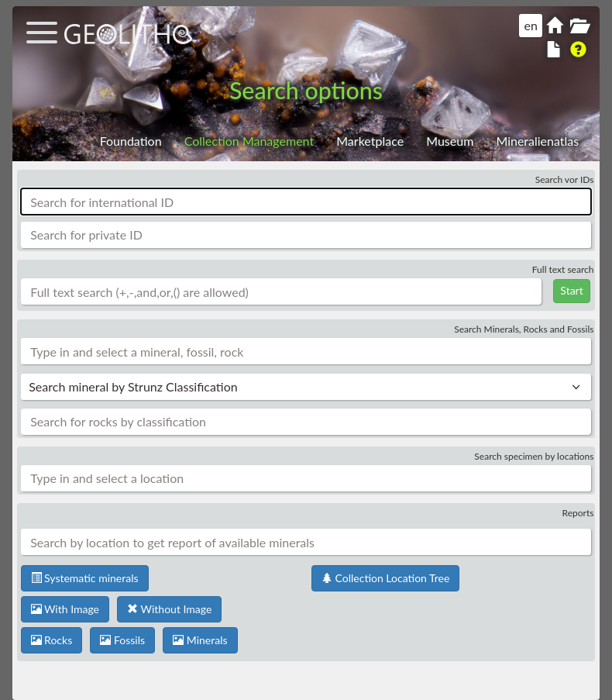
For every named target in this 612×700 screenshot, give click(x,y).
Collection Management (249, 141)
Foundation (131, 141)
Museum (450, 141)
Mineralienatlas (537, 141)
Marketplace (370, 141)
